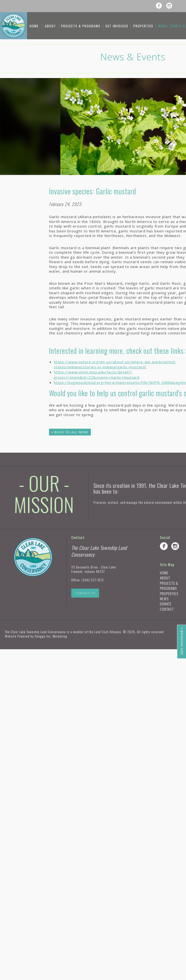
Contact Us (85, 593)
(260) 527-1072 (93, 580)
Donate (166, 604)
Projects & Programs (81, 26)
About (50, 26)
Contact (167, 609)
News (164, 599)
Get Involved (117, 26)
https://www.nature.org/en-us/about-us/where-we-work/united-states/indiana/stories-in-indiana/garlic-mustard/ (115, 364)
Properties (143, 26)
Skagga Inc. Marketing (51, 636)
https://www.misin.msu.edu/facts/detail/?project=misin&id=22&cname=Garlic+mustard (97, 375)
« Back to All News (70, 432)
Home (34, 26)
